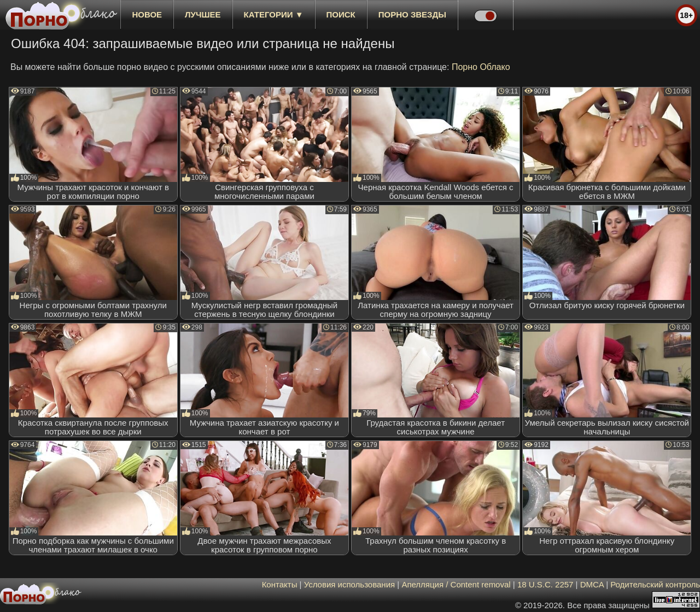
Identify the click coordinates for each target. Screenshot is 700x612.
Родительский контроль (655, 584)
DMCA (592, 584)
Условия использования (350, 584)
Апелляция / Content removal (456, 584)
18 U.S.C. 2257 (546, 584)
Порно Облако (481, 67)
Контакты (280, 584)
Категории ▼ (274, 14)
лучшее (203, 14)
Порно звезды (412, 14)
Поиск (341, 14)
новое (147, 14)
